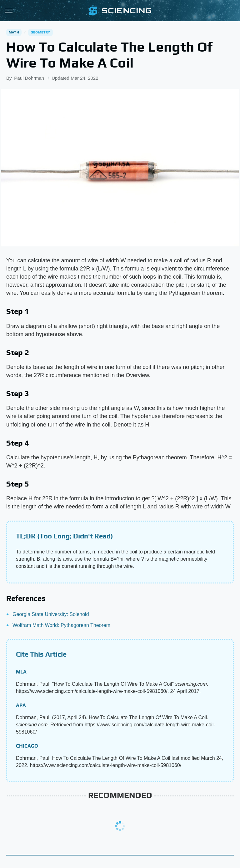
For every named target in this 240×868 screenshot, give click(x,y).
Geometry (40, 32)
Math (14, 32)
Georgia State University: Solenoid (51, 614)
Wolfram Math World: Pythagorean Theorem (61, 625)
